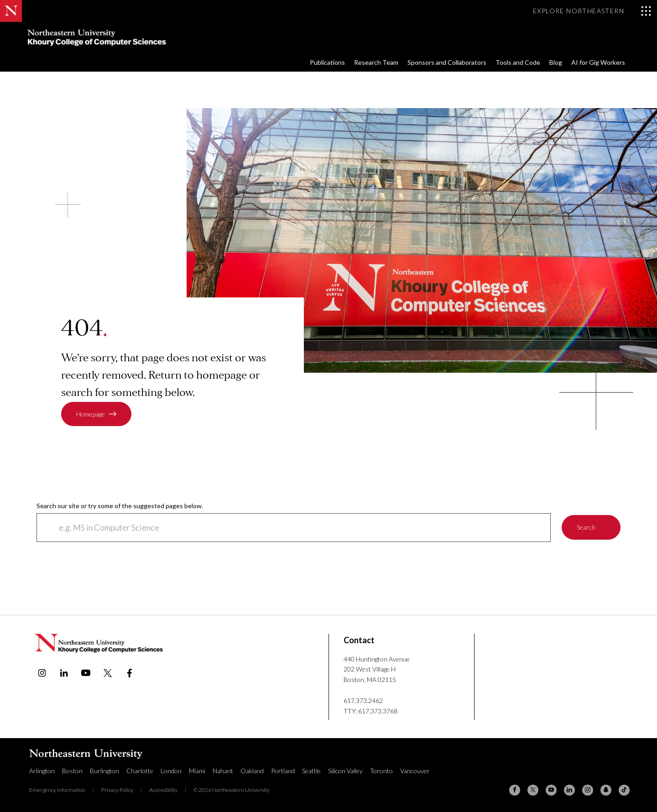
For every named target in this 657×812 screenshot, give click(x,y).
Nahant (223, 771)
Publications (327, 62)
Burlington (104, 771)
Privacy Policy (117, 790)
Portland (283, 771)
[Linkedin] (569, 790)
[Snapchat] (606, 790)
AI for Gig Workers (598, 62)
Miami (197, 771)
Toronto (381, 771)
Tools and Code (518, 62)
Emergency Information (57, 790)
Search (586, 528)
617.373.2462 (363, 700)
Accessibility (163, 790)
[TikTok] (624, 790)
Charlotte (140, 771)
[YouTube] (551, 790)
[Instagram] (588, 790)
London (171, 771)
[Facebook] (515, 790)
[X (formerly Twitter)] (533, 790)
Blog (556, 62)
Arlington (42, 771)
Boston (72, 771)
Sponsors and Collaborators (447, 62)
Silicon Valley (345, 771)
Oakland (252, 771)
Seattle (311, 771)
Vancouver (415, 771)
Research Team (376, 62)
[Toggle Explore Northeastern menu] (592, 11)
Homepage (91, 414)
